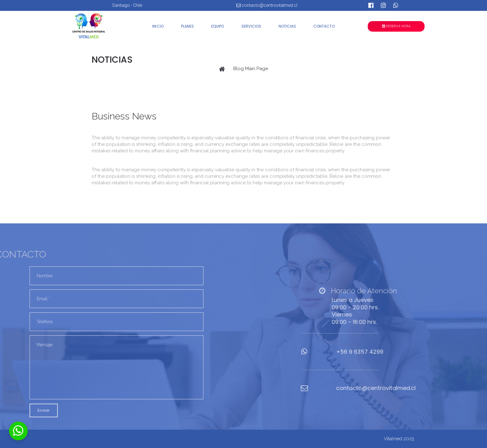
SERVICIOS (251, 26)
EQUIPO (218, 26)
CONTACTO (324, 26)
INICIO (158, 26)
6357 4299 (395, 352)
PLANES (187, 26)
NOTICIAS (287, 26)
